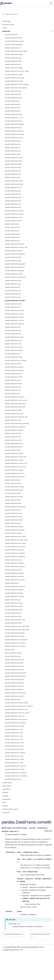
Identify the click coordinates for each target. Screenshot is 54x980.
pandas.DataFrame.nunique (14, 397)
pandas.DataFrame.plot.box (14, 670)
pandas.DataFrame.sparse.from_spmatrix (19, 706)
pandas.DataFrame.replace (14, 527)
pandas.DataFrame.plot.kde (14, 683)
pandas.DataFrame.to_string (15, 769)
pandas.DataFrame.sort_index (15, 546)
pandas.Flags (10, 650)
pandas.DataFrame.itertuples (15, 134)
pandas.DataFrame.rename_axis (16, 463)
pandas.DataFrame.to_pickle (15, 726)
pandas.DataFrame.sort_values (16, 543)
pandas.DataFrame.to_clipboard (16, 773)
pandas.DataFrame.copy (13, 91)
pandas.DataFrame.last (13, 450)
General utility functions (10, 809)
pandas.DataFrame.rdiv (13, 207)
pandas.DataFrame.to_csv (14, 729)
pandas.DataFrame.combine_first (16, 247)
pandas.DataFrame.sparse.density (17, 703)
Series (5, 28)
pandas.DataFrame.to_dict (14, 739)
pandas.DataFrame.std (13, 390)
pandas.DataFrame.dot (13, 194)
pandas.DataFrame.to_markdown (16, 776)
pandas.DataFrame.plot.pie (14, 689)
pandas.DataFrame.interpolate (15, 507)
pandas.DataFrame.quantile (14, 370)
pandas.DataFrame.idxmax (14, 443)
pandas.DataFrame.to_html (14, 749)
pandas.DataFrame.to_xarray (15, 580)
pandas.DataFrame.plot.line (14, 686)
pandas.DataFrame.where (14, 158)
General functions (8, 25)
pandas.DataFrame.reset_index (16, 467)
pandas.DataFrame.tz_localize (15, 646)
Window (5, 793)
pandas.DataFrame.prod (13, 364)
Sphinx (16, 950)
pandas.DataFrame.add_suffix (15, 407)
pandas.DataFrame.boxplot (14, 696)
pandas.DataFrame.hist (13, 699)
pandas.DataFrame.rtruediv (14, 211)
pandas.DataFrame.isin (13, 154)
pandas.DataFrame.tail (13, 144)
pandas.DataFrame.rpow (13, 221)
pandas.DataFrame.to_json (14, 746)
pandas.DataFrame (12, 35)
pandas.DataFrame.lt (12, 224)
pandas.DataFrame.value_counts (16, 400)
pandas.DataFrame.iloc (13, 111)
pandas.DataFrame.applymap (15, 254)
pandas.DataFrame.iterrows (14, 131)
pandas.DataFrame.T (12, 583)
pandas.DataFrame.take (13, 483)
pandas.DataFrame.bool (13, 94)
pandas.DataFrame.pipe (13, 257)
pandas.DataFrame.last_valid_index (17, 630)
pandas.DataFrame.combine (15, 244)
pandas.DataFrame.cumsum (15, 320)
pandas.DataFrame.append (14, 590)
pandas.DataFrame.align (13, 410)
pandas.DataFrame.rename (14, 460)
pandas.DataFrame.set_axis (14, 473)
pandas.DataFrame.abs (13, 284)
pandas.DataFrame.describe (15, 324)
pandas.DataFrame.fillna (13, 503)
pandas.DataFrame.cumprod (15, 317)
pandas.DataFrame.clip (13, 294)
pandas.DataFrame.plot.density (16, 673)
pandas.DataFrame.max (13, 344)
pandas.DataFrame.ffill (13, 500)
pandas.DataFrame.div (13, 177)
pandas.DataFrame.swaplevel (15, 557)
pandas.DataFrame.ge (13, 234)
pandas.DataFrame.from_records (16, 719)
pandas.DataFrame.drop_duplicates (17, 423)
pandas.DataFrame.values (14, 54)
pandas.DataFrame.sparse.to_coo (16, 709)
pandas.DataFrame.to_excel (15, 743)
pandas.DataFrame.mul (13, 174)
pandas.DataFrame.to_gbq (14, 763)
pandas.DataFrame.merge (14, 603)
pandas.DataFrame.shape (14, 68)
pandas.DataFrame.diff (13, 327)
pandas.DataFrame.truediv (14, 181)
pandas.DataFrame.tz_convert (15, 643)
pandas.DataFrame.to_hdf (14, 733)
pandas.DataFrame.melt (13, 570)
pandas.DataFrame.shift (13, 616)
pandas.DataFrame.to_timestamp (16, 640)
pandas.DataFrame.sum (13, 387)
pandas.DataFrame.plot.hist (14, 679)
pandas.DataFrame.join (13, 600)
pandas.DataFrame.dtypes (14, 45)
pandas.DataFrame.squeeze (15, 576)
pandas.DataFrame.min (13, 354)
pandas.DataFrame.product (14, 367)
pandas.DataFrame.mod (13, 187)
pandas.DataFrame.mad (13, 340)
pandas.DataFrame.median (14, 350)
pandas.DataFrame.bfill (13, 493)
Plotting (5, 806)
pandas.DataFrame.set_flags (15, 78)
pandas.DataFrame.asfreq (14, 610)
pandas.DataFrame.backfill (14, 490)
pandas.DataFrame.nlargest (14, 550)
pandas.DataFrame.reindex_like (16, 457)
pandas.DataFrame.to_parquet (15, 723)
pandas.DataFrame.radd (13, 197)
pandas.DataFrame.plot (13, 656)
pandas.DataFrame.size (13, 64)
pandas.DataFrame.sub (13, 171)
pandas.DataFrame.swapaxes (15, 566)
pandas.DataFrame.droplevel (15, 530)
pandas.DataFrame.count (14, 304)
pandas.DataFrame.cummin (14, 314)
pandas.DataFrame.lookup (14, 138)
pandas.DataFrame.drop (13, 420)
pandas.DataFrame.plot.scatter (15, 693)
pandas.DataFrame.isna (13, 510)
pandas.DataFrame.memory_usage (17, 71)
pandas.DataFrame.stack (13, 560)
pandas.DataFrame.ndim (13, 61)
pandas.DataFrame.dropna (14, 497)
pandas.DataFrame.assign (14, 593)
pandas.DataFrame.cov (13, 307)
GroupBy (6, 796)
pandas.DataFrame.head (13, 98)
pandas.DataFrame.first (13, 437)
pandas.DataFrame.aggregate (15, 264)
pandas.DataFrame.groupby (14, 271)
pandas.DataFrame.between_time (16, 417)
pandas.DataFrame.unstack (14, 563)
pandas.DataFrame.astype (14, 81)
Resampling (7, 799)
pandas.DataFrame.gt (12, 227)
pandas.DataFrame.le (12, 231)
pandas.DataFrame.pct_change (16, 360)
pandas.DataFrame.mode (14, 357)
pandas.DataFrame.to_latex (14, 756)
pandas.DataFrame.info (13, 48)
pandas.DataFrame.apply (14, 251)
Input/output (7, 21)
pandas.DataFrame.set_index (15, 477)
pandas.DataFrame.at (12, 101)
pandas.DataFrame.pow (13, 191)
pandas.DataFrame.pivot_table (15, 537)
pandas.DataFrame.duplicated (15, 427)
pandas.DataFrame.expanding (15, 277)
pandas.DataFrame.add (13, 167)
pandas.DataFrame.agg (13, 261)
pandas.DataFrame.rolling (14, 274)
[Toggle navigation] (51, 3)
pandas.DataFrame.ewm (13, 281)
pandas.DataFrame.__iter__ (14, 118)
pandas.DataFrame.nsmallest (15, 553)
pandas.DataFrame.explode (14, 573)
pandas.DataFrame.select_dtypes (16, 51)
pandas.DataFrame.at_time (14, 414)
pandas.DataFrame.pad (13, 523)
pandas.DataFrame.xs (12, 148)
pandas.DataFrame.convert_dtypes (17, 84)
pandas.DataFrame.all (12, 287)
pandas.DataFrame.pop (13, 141)
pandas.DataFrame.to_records (15, 766)
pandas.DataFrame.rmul (13, 204)
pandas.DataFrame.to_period (15, 636)
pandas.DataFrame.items (14, 121)
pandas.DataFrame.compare (15, 596)
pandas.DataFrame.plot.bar (14, 663)
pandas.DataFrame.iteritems (15, 124)
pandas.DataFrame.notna (14, 517)
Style (4, 802)
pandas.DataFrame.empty (14, 74)
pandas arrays (7, 783)
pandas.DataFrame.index (14, 38)
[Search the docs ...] (27, 14)
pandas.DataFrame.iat (13, 104)
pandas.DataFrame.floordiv (14, 184)
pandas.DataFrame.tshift (13, 623)
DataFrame (6, 31)
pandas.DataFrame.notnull (14, 520)
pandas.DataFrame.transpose (15, 586)
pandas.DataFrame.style (13, 779)
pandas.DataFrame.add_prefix (15, 404)
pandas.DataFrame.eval (13, 330)
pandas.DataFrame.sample (14, 470)
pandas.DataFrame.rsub (13, 201)
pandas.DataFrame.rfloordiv (14, 214)
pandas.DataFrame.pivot (13, 533)
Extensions (6, 813)
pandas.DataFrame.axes (13, 58)
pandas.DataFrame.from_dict (15, 716)
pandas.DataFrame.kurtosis (14, 337)
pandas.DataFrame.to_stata (14, 759)
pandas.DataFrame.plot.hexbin (15, 676)
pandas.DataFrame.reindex (14, 453)
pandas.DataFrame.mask (14, 161)
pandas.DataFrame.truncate (14, 487)
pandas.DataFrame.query (14, 164)
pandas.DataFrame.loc (13, 108)
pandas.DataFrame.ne (13, 237)
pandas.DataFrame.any (13, 291)
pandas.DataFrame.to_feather (15, 753)
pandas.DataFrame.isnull (13, 513)
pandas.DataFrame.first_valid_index (17, 626)
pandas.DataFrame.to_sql (14, 736)
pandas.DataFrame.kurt (13, 334)
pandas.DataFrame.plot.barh (15, 666)
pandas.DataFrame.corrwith (15, 301)
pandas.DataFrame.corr (13, 297)
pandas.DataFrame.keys (13, 128)
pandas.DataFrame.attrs (13, 653)
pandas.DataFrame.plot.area (15, 660)
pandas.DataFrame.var (13, 394)
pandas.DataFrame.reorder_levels (16, 540)
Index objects (7, 786)
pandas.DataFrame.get (13, 151)
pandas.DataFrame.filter (13, 433)
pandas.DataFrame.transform (15, 267)
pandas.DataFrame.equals (14, 430)
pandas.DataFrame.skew (13, 384)
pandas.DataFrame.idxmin (14, 447)
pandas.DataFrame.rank (13, 374)
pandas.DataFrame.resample (15, 633)
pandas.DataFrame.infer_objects (16, 88)
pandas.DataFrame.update (14, 606)
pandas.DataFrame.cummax (15, 310)
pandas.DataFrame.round (14, 377)
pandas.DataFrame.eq (13, 241)
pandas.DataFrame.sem (13, 380)
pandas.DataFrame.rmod (13, 217)
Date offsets (7, 789)
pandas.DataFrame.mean (14, 347)
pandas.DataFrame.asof (13, 613)
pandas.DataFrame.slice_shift (15, 620)
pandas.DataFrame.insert (14, 114)
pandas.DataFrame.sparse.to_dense (17, 713)
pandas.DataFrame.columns (15, 41)
